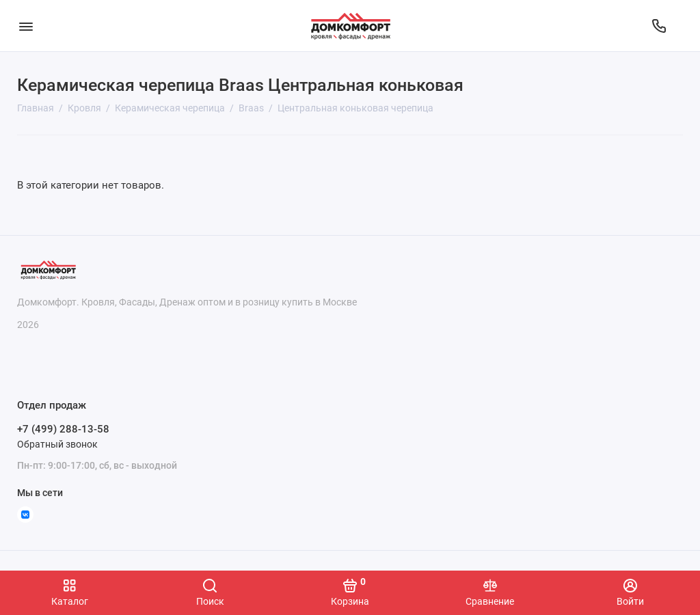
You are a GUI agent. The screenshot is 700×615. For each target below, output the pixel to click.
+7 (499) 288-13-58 (63, 429)
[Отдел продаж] (659, 26)
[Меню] (26, 26)
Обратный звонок (57, 444)
